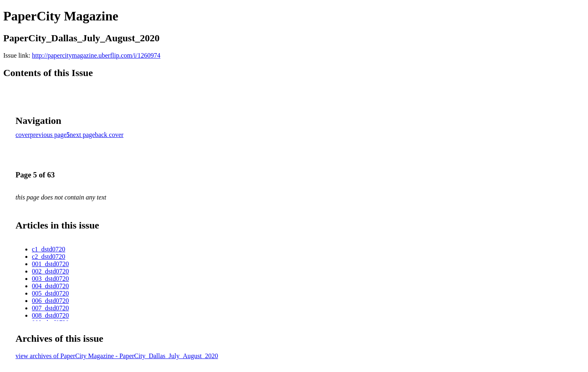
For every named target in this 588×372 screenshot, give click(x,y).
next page (82, 135)
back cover (109, 135)
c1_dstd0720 (49, 249)
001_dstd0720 (50, 264)
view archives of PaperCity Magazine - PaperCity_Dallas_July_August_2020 (117, 356)
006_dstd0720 (50, 301)
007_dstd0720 (50, 308)
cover (23, 135)
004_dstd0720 (50, 286)
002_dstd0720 (50, 271)
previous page (48, 135)
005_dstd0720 (50, 293)
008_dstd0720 (50, 315)
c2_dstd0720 (49, 257)
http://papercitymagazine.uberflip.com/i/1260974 (96, 55)
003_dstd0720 (50, 279)
